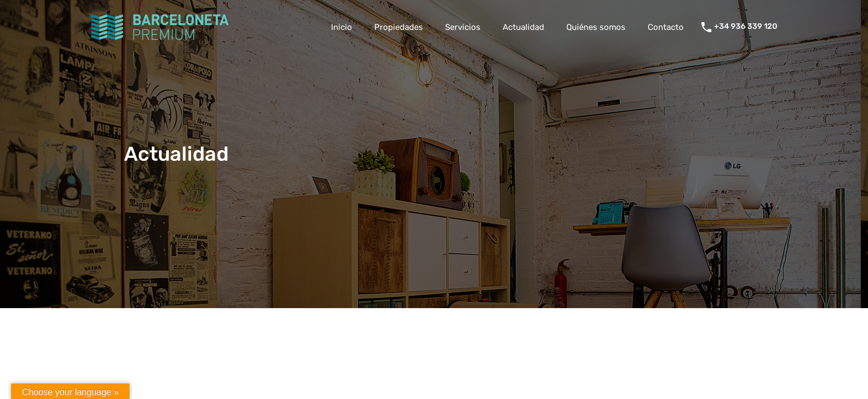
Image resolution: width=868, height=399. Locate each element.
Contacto (666, 27)
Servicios (463, 27)
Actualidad (523, 27)
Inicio (342, 27)
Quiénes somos (596, 27)
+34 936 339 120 (746, 27)
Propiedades (399, 27)
